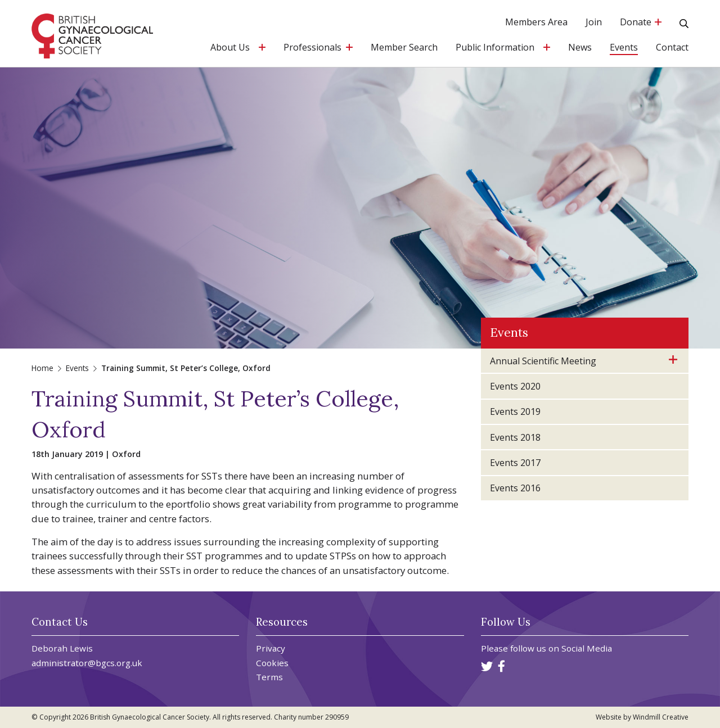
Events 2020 (515, 386)
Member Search (404, 48)
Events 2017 (515, 463)
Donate (641, 23)
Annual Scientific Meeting (543, 361)
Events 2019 (515, 412)
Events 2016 (515, 488)
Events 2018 (515, 437)
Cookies (272, 663)
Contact (672, 48)
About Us (230, 48)
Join (594, 23)
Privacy (271, 648)
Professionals (312, 48)
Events (624, 48)
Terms (269, 677)
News (580, 48)
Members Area (536, 23)
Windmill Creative (661, 717)
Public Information (495, 48)
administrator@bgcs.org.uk (87, 663)
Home (42, 368)
